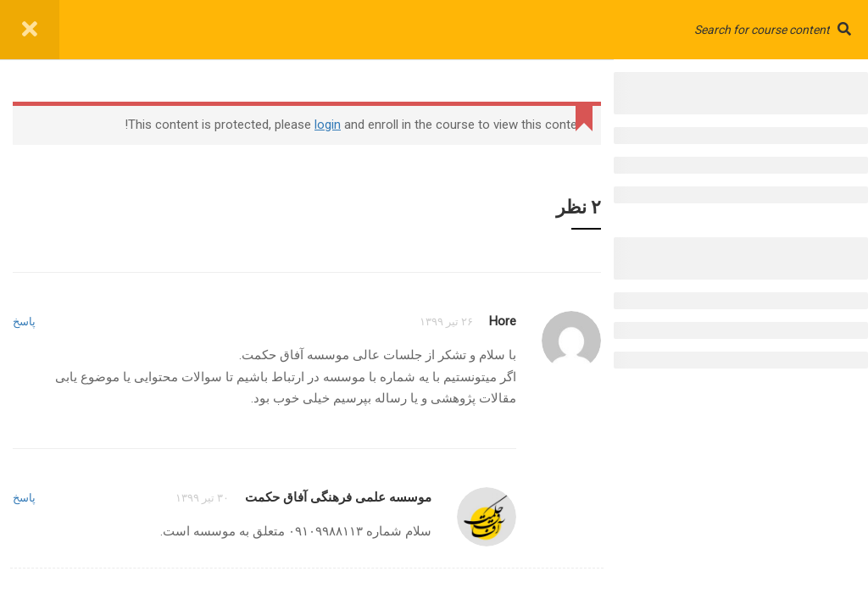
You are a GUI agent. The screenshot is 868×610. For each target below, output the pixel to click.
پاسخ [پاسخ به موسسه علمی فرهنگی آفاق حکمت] (24, 498)
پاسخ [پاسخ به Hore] (24, 322)
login (328, 125)
